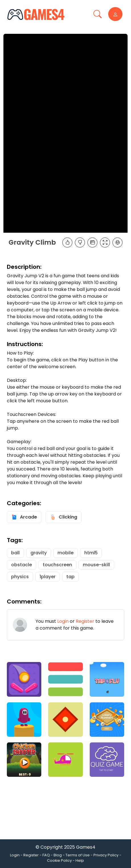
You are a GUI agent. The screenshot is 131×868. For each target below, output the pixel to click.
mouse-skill (96, 565)
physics (20, 577)
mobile (65, 553)
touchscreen (57, 565)
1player (48, 577)
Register (85, 621)
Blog (58, 855)
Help (80, 860)
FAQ (46, 855)
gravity (39, 553)
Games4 (86, 847)
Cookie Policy (59, 860)
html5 (91, 553)
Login (63, 621)
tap (70, 577)
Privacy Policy (106, 855)
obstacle (22, 565)
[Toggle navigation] (98, 14)
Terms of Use (78, 855)
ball (15, 553)
